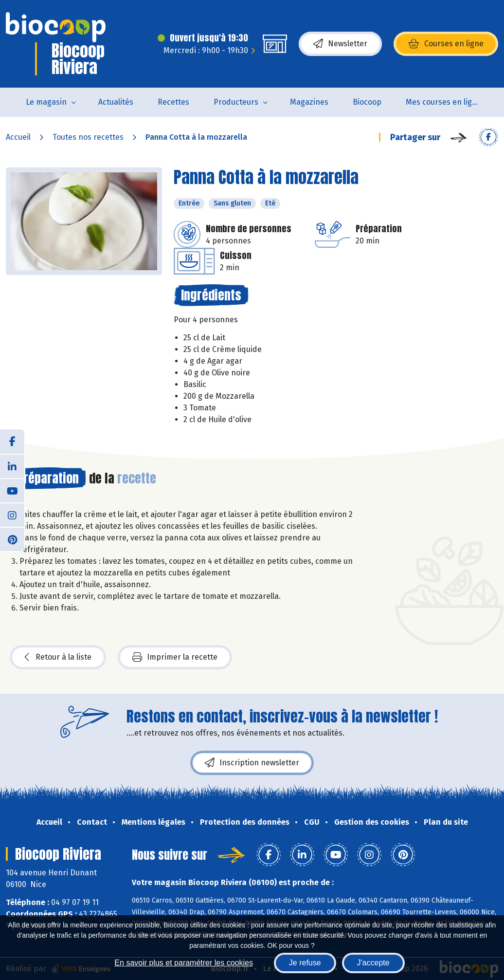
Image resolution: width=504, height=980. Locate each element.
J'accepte (373, 963)
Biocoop (367, 102)
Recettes (173, 102)
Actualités (116, 102)
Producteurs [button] (236, 102)
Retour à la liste (58, 657)
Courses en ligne (446, 44)
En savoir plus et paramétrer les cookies (184, 963)
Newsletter (340, 44)
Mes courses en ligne (443, 102)
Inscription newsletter (252, 763)
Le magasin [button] (46, 102)
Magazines (309, 102)
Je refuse (305, 963)
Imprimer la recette (175, 657)
